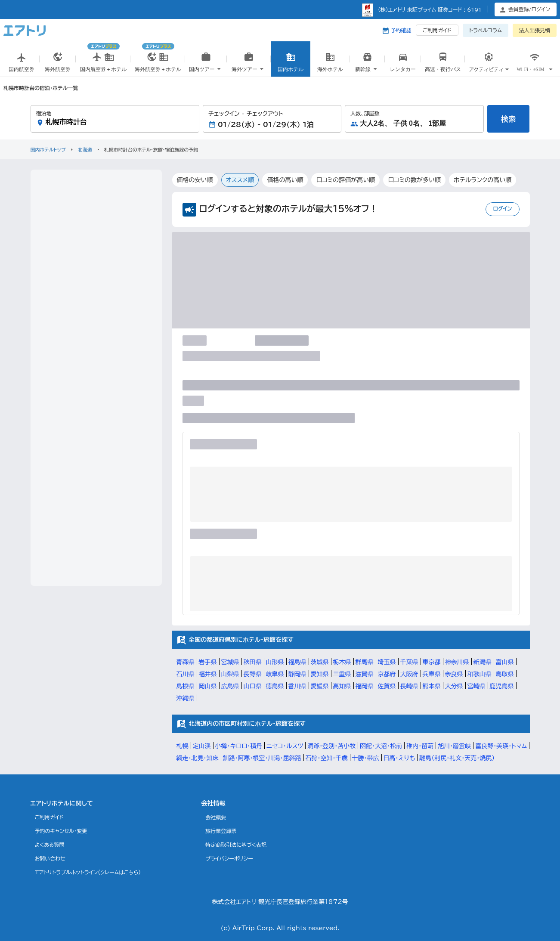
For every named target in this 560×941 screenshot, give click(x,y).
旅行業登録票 (221, 831)
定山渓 (202, 746)
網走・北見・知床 (198, 758)
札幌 (183, 746)
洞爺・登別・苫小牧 (331, 746)
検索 (508, 119)
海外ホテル (330, 64)
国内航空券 (22, 64)
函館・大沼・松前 (381, 746)
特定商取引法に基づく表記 (236, 845)
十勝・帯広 (366, 758)
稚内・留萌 (420, 746)
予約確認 (401, 30)
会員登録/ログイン (529, 9)
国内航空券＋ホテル (103, 55)
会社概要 (216, 817)
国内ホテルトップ (48, 150)
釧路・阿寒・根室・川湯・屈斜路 (262, 758)
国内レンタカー (403, 68)
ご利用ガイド (437, 30)
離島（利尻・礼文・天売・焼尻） (457, 758)
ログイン (502, 208)
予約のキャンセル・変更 (61, 831)
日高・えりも (399, 758)
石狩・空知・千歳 (327, 758)
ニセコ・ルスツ (285, 746)
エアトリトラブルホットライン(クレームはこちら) (88, 872)
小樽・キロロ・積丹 (239, 746)
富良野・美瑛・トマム (501, 746)
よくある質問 (50, 845)
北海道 (85, 150)
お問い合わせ (50, 858)
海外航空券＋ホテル (158, 55)
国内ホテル (291, 64)
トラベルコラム (486, 30)
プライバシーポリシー (229, 858)
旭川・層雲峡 (454, 746)
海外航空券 (58, 64)
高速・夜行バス (443, 64)
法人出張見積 (535, 30)
